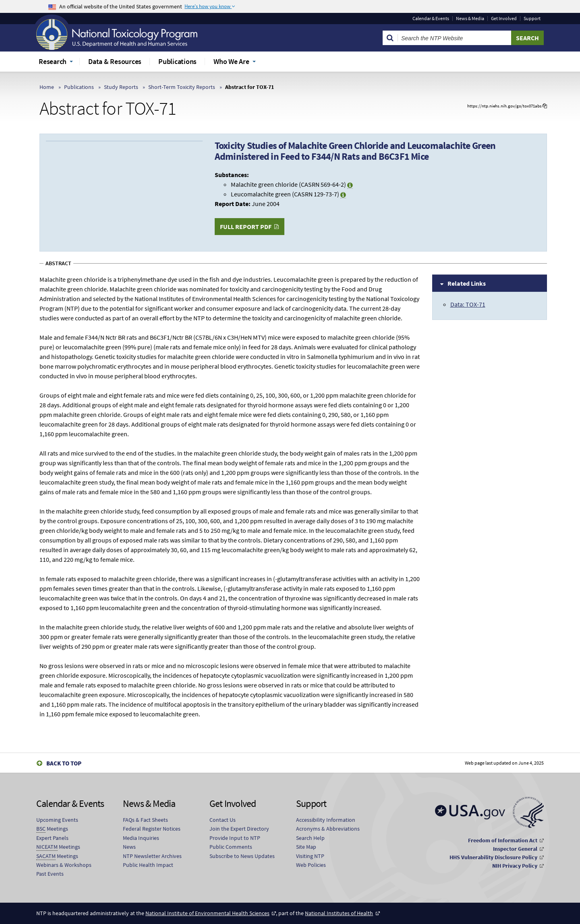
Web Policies (311, 865)
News (129, 847)
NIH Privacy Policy (515, 866)
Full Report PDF (246, 227)
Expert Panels (52, 838)
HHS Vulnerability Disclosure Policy (493, 857)
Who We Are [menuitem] (231, 61)
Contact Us (223, 820)
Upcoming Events (57, 820)
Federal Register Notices (152, 829)
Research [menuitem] (53, 61)
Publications (79, 87)
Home (47, 87)
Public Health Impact (148, 865)
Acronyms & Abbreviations (328, 829)
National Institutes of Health (339, 913)
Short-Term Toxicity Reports (182, 87)
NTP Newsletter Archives (152, 856)
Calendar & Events (431, 19)
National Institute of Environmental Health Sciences (207, 913)
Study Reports (121, 87)
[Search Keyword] (455, 38)
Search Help (310, 838)
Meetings (52, 829)
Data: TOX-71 (468, 304)
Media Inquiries (141, 838)
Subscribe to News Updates (242, 856)
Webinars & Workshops (64, 865)
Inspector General (515, 849)
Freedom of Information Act (503, 840)
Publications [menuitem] (177, 61)
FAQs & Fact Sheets (145, 820)
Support (532, 19)
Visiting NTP (310, 856)
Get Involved (504, 19)
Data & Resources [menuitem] (115, 61)
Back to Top (64, 763)
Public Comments (231, 847)
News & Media (470, 19)
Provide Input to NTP (235, 838)
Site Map (306, 847)
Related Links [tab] (467, 283)
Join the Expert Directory (239, 829)
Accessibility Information (326, 820)
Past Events (50, 874)
